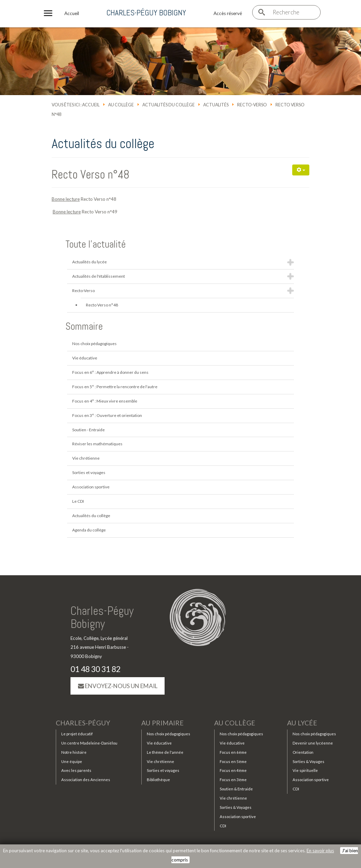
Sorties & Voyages (236, 807)
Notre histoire (74, 752)
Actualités (216, 105)
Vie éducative (85, 358)
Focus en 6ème (233, 752)
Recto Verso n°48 (91, 174)
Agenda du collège (89, 530)
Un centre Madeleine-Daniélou (89, 743)
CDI (223, 826)
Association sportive (91, 487)
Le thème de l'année (165, 752)
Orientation (303, 752)
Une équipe (72, 761)
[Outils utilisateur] (301, 170)
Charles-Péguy (83, 723)
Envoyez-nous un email (118, 686)
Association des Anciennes (86, 780)
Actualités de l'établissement (99, 276)
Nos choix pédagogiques (94, 344)
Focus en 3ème (233, 780)
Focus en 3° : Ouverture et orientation (107, 415)
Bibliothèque (158, 780)
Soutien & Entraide (236, 789)
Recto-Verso (252, 105)
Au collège (121, 105)
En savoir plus (320, 851)
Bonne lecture (66, 199)
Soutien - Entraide (88, 430)
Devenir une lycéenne (313, 743)
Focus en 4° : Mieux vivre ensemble (105, 401)
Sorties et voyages (89, 472)
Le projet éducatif (77, 734)
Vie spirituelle (305, 770)
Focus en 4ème (233, 770)
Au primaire (163, 723)
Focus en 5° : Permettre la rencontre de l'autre (115, 387)
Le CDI (78, 501)
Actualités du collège (169, 105)
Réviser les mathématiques (97, 444)
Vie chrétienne (86, 458)
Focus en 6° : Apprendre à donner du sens (110, 372)
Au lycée (302, 723)
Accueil (91, 105)
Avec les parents (76, 770)
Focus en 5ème (233, 761)
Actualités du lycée (89, 262)
